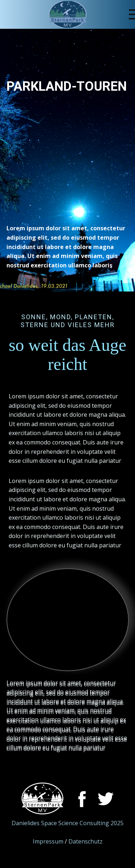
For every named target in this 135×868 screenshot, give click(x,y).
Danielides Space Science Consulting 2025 (67, 823)
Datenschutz (85, 841)
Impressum (48, 841)
